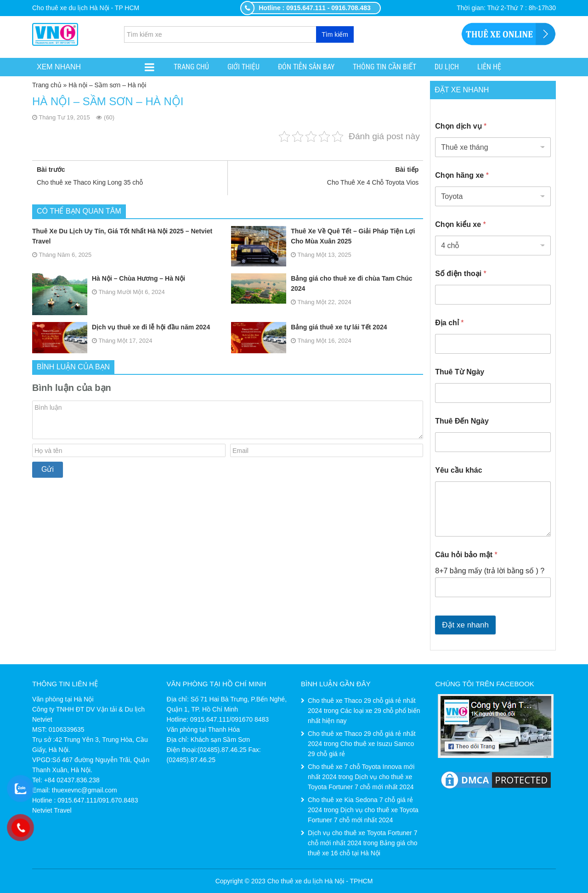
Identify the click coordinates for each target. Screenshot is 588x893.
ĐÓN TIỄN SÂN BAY (306, 67)
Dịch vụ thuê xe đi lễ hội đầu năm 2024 (121, 327)
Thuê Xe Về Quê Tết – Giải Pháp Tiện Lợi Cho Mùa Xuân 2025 (323, 236)
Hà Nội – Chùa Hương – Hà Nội (109, 278)
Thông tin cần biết (384, 67)
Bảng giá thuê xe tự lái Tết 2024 (309, 327)
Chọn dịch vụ (461, 126)
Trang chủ (191, 67)
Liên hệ (489, 67)
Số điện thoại (461, 274)
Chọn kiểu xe (461, 224)
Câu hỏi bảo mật (466, 555)
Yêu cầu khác (458, 470)
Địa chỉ (449, 323)
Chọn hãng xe (462, 175)
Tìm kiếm (335, 34)
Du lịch (447, 67)
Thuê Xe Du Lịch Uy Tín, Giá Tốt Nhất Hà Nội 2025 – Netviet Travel (122, 236)
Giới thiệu (243, 67)
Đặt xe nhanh (465, 625)
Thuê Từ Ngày (460, 372)
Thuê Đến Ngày (462, 421)
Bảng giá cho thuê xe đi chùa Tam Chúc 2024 (322, 283)
